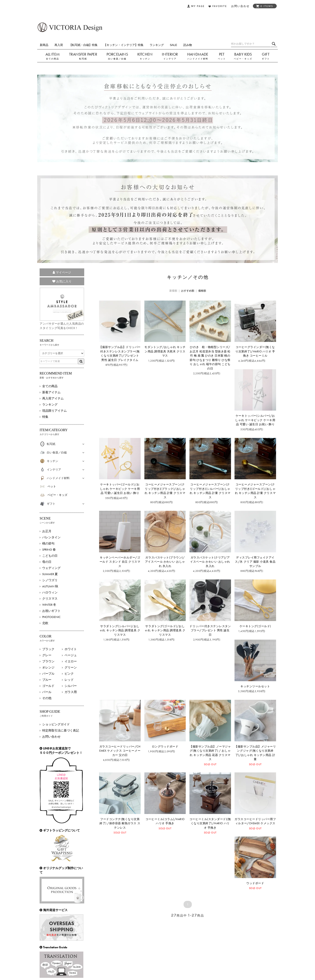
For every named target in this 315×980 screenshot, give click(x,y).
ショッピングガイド (56, 724)
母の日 (47, 562)
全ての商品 (52, 59)
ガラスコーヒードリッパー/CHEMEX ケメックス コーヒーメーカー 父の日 (120, 751)
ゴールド (48, 686)
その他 (47, 698)
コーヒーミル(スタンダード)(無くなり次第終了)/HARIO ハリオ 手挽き (210, 823)
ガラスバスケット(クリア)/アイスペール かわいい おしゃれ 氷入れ (210, 562)
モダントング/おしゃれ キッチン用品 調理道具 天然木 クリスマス (165, 351)
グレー (47, 655)
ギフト (266, 59)
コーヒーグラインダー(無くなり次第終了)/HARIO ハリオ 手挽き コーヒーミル (255, 351)
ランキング (157, 45)
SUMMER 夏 (50, 574)
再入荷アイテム (53, 398)
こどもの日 (50, 556)
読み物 (188, 45)
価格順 (202, 291)
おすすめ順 (188, 291)
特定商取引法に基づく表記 (61, 730)
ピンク (69, 674)
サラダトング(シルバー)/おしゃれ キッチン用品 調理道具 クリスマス (120, 630)
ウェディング (51, 568)
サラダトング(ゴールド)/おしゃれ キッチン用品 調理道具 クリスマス (165, 630)
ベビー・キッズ (243, 59)
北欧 (45, 623)
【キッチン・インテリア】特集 (124, 45)
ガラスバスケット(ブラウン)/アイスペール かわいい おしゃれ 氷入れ (165, 562)
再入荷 (59, 45)
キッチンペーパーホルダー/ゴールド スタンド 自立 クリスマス (120, 562)
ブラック (48, 649)
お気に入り (62, 281)
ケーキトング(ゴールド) (255, 626)
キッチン (145, 59)
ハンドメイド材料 (198, 59)
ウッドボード (255, 883)
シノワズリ (50, 580)
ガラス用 (71, 692)
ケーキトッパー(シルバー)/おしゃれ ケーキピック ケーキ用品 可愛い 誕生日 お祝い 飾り (255, 420)
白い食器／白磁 (117, 59)
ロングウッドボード (165, 746)
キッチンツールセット (255, 686)
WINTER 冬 (49, 605)
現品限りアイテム (54, 411)
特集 (45, 417)
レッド (69, 680)
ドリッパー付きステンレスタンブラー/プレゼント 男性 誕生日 (210, 630)
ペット (222, 59)
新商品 (44, 45)
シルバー (71, 686)
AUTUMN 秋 (50, 586)
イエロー (71, 661)
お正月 (47, 531)
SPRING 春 (49, 549)
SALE (173, 45)
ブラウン (48, 661)
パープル (48, 674)
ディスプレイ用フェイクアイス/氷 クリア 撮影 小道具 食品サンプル (255, 562)
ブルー (47, 680)
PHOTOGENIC (51, 617)
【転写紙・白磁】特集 (83, 45)
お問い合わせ (51, 737)
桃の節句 (48, 543)
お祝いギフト (51, 611)
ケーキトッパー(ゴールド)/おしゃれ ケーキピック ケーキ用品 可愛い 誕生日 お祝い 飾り (120, 489)
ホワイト (71, 649)
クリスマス (50, 598)
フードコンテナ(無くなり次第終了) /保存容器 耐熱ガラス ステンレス (120, 823)
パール (47, 692)
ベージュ (71, 655)
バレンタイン (51, 537)
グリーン (71, 667)
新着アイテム (51, 392)
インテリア (170, 59)
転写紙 (83, 59)
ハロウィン (50, 592)
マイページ (62, 272)
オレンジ (48, 667)
